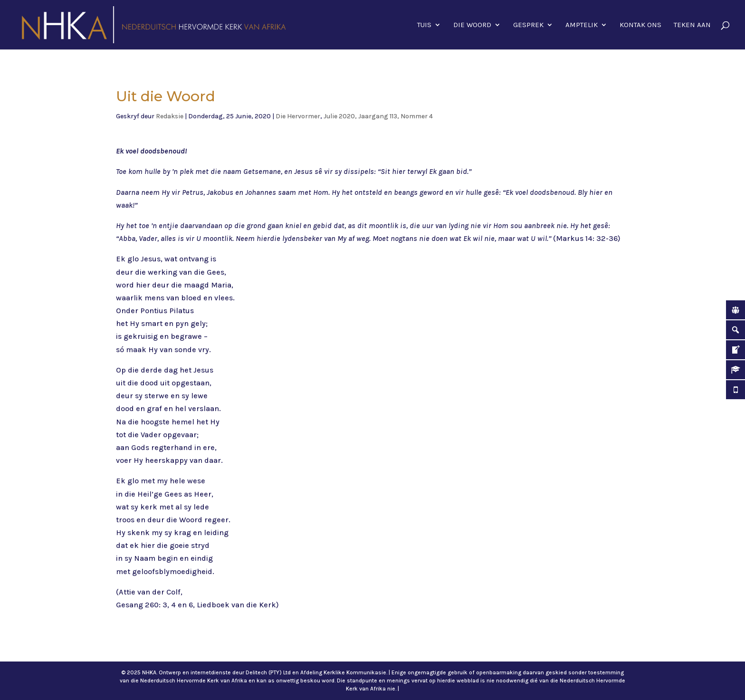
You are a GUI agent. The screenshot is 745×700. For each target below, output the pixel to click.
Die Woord (472, 25)
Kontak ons (640, 25)
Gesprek (528, 25)
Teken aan (692, 25)
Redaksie (170, 116)
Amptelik (582, 25)
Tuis (424, 25)
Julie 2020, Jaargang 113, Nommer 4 (378, 116)
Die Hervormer (298, 116)
